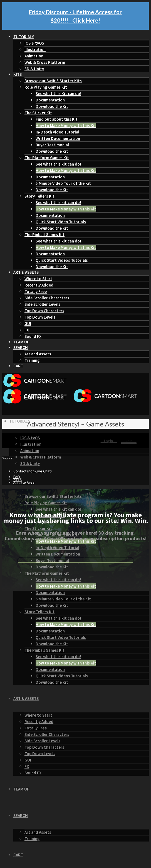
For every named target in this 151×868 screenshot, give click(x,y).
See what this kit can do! (58, 164)
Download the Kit (52, 106)
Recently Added (39, 285)
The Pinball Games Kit (44, 235)
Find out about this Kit (57, 119)
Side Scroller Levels (42, 304)
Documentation (50, 100)
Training (32, 360)
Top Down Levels (40, 317)
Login (109, 441)
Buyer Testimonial (52, 145)
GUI (28, 323)
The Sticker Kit (38, 113)
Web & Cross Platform (45, 62)
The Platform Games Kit (47, 158)
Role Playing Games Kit (46, 87)
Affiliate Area (24, 482)
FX (27, 330)
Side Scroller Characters (47, 298)
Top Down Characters (44, 311)
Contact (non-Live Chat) (33, 471)
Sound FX (33, 336)
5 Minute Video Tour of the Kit (63, 183)
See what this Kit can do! (58, 94)
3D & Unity (34, 69)
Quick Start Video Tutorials (61, 222)
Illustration (35, 49)
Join (129, 441)
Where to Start (38, 279)
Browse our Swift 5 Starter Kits (53, 81)
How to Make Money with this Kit (66, 126)
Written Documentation (58, 138)
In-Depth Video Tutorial (57, 132)
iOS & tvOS (34, 43)
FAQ (17, 477)
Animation (34, 56)
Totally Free (36, 291)
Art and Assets (38, 354)
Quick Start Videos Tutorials (62, 260)
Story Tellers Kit (39, 196)
